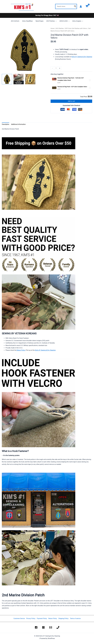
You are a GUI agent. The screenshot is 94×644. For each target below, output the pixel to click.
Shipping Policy (63, 618)
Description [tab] (6, 124)
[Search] (75, 6)
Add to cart (71, 101)
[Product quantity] (56, 68)
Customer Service (19, 618)
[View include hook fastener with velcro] (19, 79)
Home (52, 28)
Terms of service (75, 618)
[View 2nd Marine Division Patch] (7, 79)
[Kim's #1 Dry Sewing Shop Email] (51, 627)
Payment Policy (42, 618)
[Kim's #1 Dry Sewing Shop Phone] (58, 627)
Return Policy (21, 350)
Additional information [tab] (18, 124)
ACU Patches (60, 28)
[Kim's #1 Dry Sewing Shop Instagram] (43, 627)
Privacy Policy (31, 618)
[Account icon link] (81, 6)
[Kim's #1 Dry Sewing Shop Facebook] (36, 627)
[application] (56, 21)
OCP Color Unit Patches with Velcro (76, 28)
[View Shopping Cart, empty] (87, 6)
